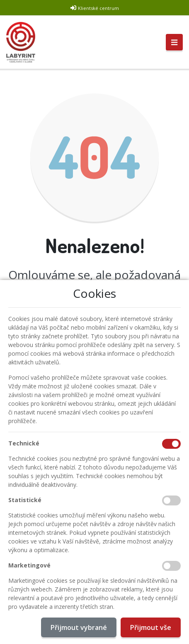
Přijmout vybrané (79, 627)
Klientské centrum (98, 8)
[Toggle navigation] (174, 42)
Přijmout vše (151, 627)
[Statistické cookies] (171, 500)
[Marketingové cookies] (171, 566)
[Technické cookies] (171, 444)
